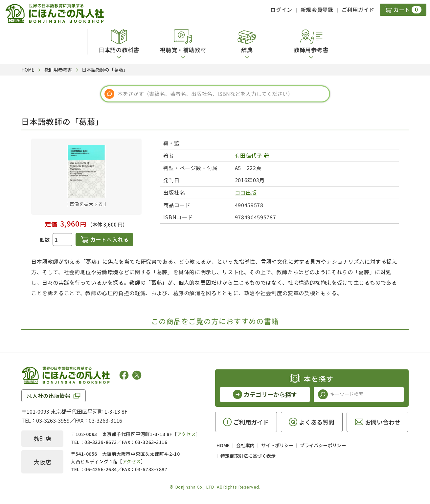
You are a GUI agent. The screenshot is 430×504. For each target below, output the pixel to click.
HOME (223, 445)
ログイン (281, 10)
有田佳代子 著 (252, 155)
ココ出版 (246, 192)
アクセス (186, 434)
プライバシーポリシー (323, 445)
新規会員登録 (317, 10)
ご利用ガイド (358, 10)
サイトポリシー (277, 445)
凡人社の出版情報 (48, 396)
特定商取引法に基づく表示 (248, 456)
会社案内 (245, 445)
